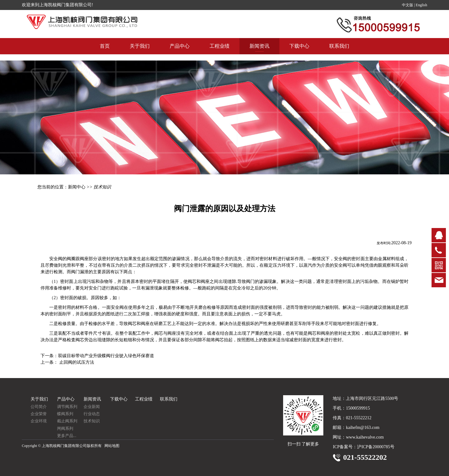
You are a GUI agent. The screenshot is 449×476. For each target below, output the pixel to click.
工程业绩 (220, 52)
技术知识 (92, 421)
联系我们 (339, 52)
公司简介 (39, 407)
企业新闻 (92, 407)
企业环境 (39, 421)
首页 (105, 52)
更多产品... (67, 436)
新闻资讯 (259, 52)
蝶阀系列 (65, 414)
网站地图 (112, 446)
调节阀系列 (67, 407)
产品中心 (180, 52)
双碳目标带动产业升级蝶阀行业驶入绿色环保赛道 (106, 356)
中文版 (408, 5)
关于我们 (140, 52)
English (421, 5)
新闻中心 (77, 187)
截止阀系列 (67, 421)
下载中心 (299, 52)
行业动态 (92, 414)
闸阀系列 (65, 428)
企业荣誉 (39, 414)
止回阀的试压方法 (76, 362)
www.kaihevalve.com (365, 437)
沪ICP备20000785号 (376, 447)
